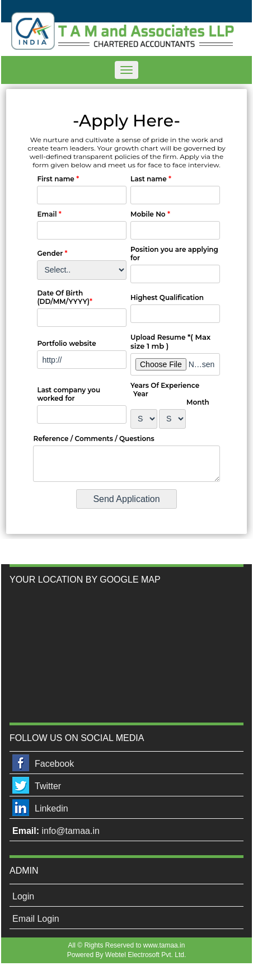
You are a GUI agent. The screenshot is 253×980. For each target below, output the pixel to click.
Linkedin (51, 808)
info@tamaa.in (70, 831)
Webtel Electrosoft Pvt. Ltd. (146, 955)
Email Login (36, 919)
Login (23, 896)
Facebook (54, 764)
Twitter (48, 786)
